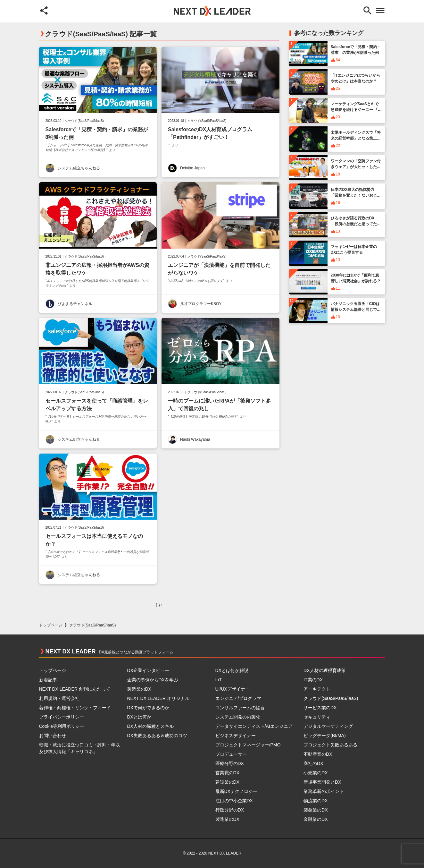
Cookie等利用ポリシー (62, 726)
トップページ (51, 625)
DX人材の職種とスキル (150, 726)
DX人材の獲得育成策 (324, 670)
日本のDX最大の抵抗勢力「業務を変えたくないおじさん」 (356, 195)
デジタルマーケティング (328, 726)
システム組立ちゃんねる (79, 168)
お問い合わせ (53, 736)
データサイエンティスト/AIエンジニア (254, 726)
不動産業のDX (318, 754)
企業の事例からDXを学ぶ (153, 680)
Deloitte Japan (192, 168)
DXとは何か (139, 717)
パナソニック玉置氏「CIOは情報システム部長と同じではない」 (356, 310)
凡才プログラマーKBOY (201, 304)
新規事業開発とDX (322, 782)
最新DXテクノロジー (236, 791)
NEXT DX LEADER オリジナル (158, 698)
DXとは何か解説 (232, 670)
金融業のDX (316, 819)
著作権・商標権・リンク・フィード (75, 708)
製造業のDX (139, 689)
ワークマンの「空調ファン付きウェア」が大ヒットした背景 (356, 167)
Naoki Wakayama (195, 439)
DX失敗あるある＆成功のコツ (157, 736)
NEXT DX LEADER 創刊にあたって (75, 689)
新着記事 (48, 680)
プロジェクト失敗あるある (330, 745)
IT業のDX (313, 680)
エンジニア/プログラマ (238, 698)
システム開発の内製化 (238, 717)
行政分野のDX (230, 810)
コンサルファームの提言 (240, 708)
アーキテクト (317, 689)
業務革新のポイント (324, 791)
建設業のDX (227, 782)
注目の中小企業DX (234, 801)
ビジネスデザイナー (236, 736)
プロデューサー (231, 754)
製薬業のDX (316, 810)
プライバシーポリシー (62, 717)
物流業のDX (316, 801)
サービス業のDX (320, 708)
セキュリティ (317, 717)
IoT (219, 680)
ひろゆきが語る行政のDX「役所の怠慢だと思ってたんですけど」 (356, 224)
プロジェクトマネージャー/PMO (248, 745)
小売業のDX (316, 773)
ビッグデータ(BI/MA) (324, 736)
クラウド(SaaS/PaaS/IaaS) (84, 121)
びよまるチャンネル (75, 304)
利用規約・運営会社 (59, 698)
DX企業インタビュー (148, 670)
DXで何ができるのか (148, 708)
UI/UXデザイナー (233, 689)
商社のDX (313, 763)
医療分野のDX (230, 763)
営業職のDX (227, 773)
